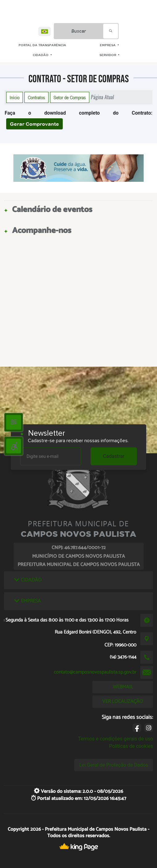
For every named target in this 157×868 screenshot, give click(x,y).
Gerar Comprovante (34, 124)
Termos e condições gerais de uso (115, 739)
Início (15, 97)
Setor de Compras (70, 97)
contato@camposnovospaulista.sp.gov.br (95, 672)
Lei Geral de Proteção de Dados (114, 765)
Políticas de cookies (131, 746)
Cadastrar (114, 456)
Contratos (36, 97)
